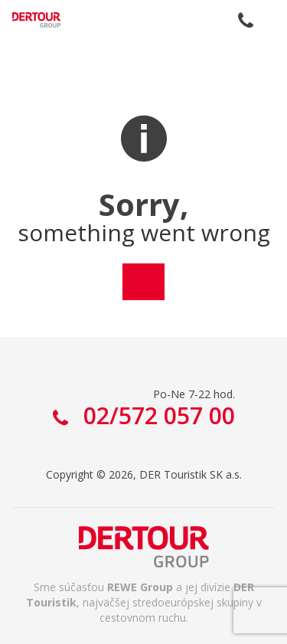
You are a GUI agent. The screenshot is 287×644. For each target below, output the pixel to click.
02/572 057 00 (246, 20)
